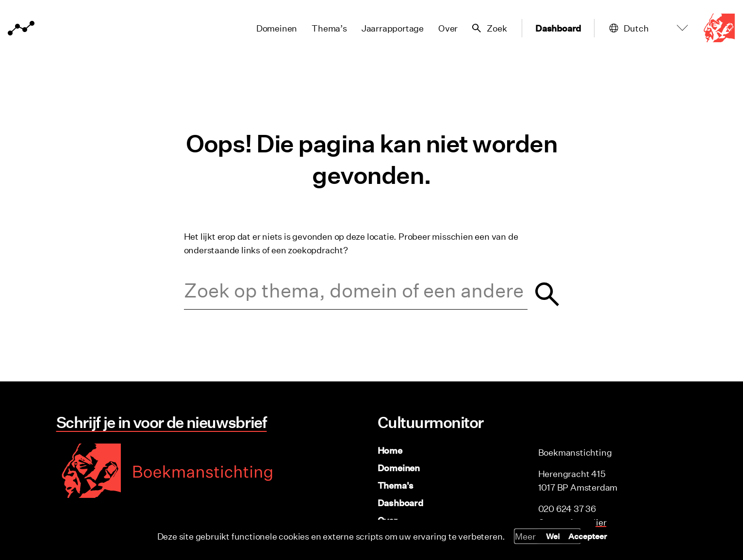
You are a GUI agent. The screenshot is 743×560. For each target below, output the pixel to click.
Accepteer (588, 536)
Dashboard (557, 28)
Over (445, 28)
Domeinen (273, 28)
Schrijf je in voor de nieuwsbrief (161, 422)
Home (390, 450)
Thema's (396, 485)
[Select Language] (658, 28)
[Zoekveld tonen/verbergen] (487, 28)
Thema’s (326, 28)
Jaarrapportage (389, 28)
